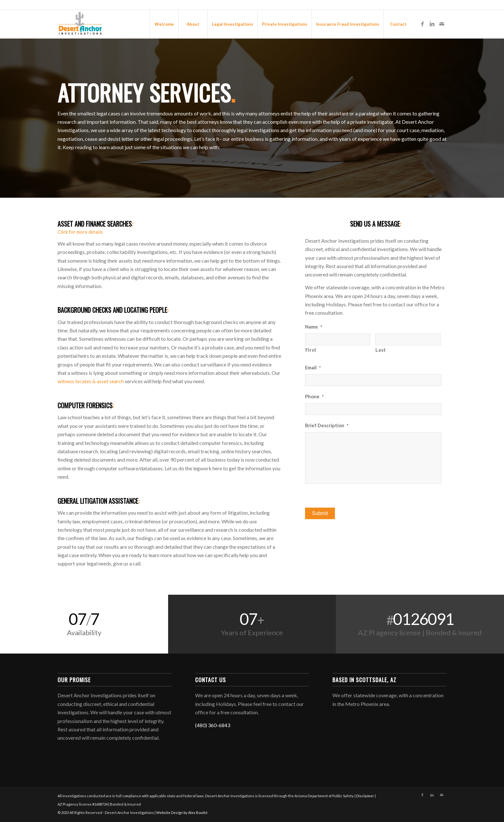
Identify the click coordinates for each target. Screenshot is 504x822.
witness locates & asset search (91, 381)
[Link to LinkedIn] (432, 24)
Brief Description (327, 425)
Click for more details (80, 232)
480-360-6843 (436, 5)
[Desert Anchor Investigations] (80, 24)
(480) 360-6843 (213, 725)
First (311, 350)
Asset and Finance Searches (95, 224)
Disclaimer (365, 796)
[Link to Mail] (442, 24)
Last (381, 350)
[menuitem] (164, 24)
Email (313, 367)
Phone (314, 396)
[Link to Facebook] (422, 24)
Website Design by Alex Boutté (182, 813)
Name (314, 327)
